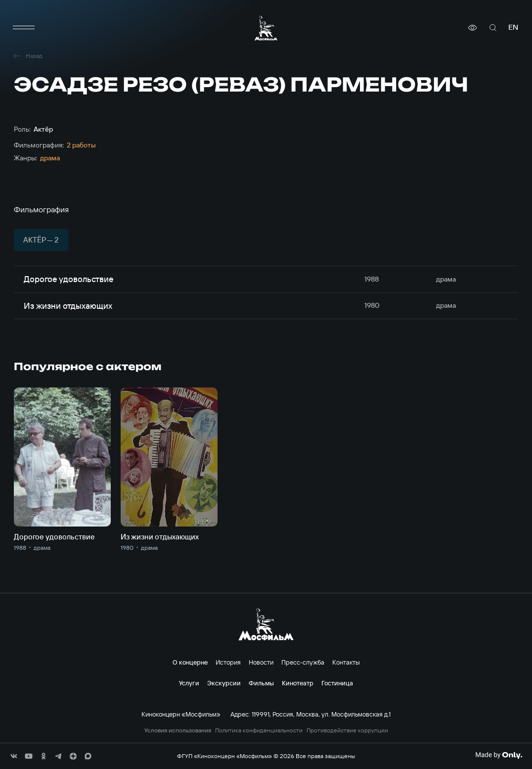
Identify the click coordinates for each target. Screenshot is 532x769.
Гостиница (337, 683)
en (513, 27)
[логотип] (266, 28)
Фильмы (261, 683)
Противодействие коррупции (347, 730)
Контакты (346, 662)
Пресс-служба (303, 662)
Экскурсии (224, 683)
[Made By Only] (499, 755)
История (228, 662)
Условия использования (178, 730)
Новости (261, 662)
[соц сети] (14, 756)
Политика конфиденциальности (259, 730)
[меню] (24, 28)
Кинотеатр (298, 683)
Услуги (189, 683)
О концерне (190, 662)
